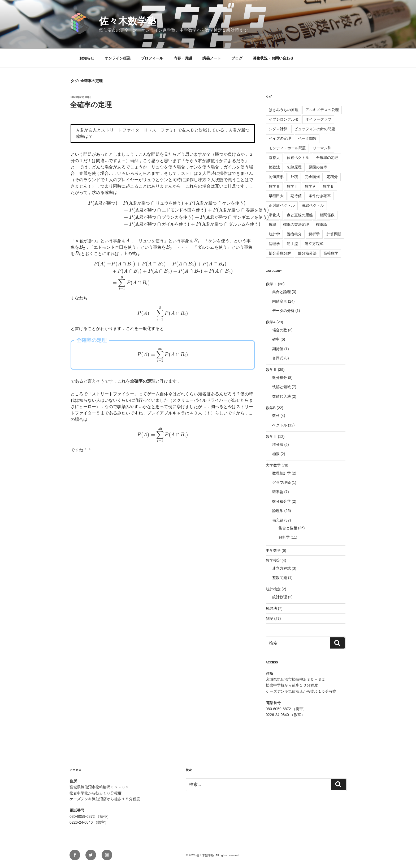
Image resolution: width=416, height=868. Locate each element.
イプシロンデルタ (284, 119)
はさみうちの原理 (284, 110)
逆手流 (292, 244)
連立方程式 (314, 244)
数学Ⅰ (271, 284)
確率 (272, 225)
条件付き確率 (320, 196)
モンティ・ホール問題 (287, 148)
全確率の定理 (91, 105)
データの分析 (283, 311)
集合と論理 (281, 292)
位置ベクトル (298, 158)
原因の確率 (318, 167)
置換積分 (294, 234)
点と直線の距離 (300, 215)
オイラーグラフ (318, 119)
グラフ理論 (281, 482)
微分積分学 (281, 501)
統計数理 (280, 597)
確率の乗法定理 (296, 225)
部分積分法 (307, 253)
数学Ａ (310, 186)
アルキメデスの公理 (322, 110)
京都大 (274, 158)
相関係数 (327, 215)
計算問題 (334, 234)
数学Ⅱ (274, 186)
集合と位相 (288, 528)
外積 (294, 177)
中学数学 (273, 551)
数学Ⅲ (292, 186)
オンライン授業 (118, 58)
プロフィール (152, 58)
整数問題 (280, 578)
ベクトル (280, 425)
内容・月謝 (183, 58)
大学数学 (273, 465)
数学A (271, 322)
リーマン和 (322, 148)
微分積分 (280, 378)
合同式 (278, 358)
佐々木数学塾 (128, 21)
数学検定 (273, 560)
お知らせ (87, 58)
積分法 (278, 444)
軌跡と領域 (281, 387)
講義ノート (212, 58)
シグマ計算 (278, 129)
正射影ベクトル (282, 205)
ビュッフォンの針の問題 (315, 129)
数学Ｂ (328, 186)
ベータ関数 (307, 138)
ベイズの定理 (280, 138)
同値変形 (276, 177)
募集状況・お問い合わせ (273, 58)
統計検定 (273, 589)
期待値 (296, 196)
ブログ (237, 58)
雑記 (270, 619)
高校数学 (331, 253)
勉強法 (274, 167)
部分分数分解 (280, 253)
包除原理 (294, 167)
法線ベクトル (313, 205)
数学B (271, 408)
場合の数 (280, 330)
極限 (276, 454)
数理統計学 (281, 473)
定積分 (332, 177)
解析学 (314, 234)
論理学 (274, 244)
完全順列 (312, 177)
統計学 (274, 234)
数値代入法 (281, 396)
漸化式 (274, 215)
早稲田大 (276, 196)
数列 (276, 416)
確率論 (322, 225)
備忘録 (278, 520)
